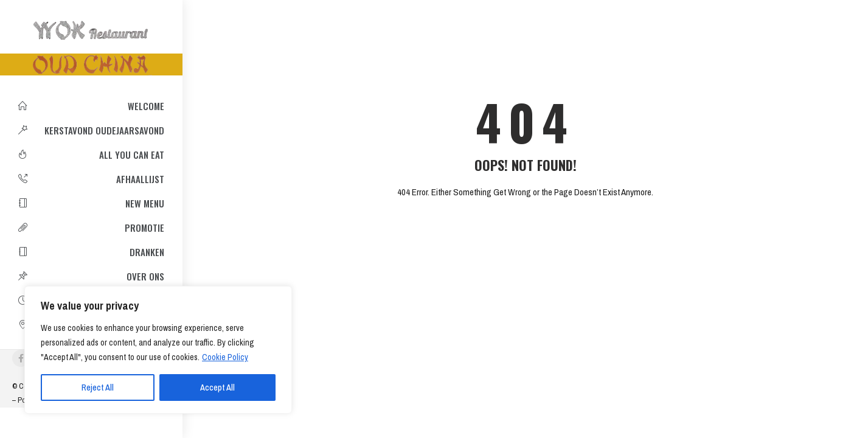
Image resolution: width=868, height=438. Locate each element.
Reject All (98, 388)
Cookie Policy (225, 357)
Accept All (217, 388)
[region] (158, 350)
